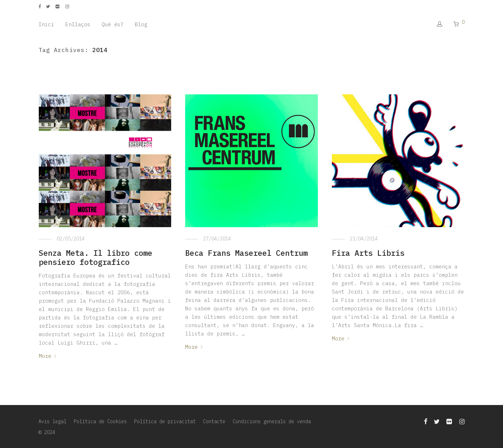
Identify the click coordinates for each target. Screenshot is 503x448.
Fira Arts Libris (368, 253)
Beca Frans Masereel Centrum (246, 253)
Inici (46, 24)
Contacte (214, 421)
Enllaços (78, 24)
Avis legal (52, 421)
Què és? (113, 24)
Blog (141, 24)
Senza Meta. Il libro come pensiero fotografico (96, 257)
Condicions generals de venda (272, 421)
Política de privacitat (165, 421)
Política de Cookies (100, 421)
